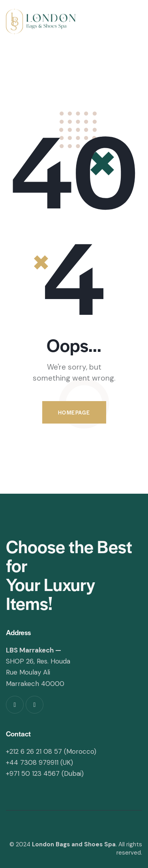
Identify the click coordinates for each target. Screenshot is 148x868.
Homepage (74, 412)
